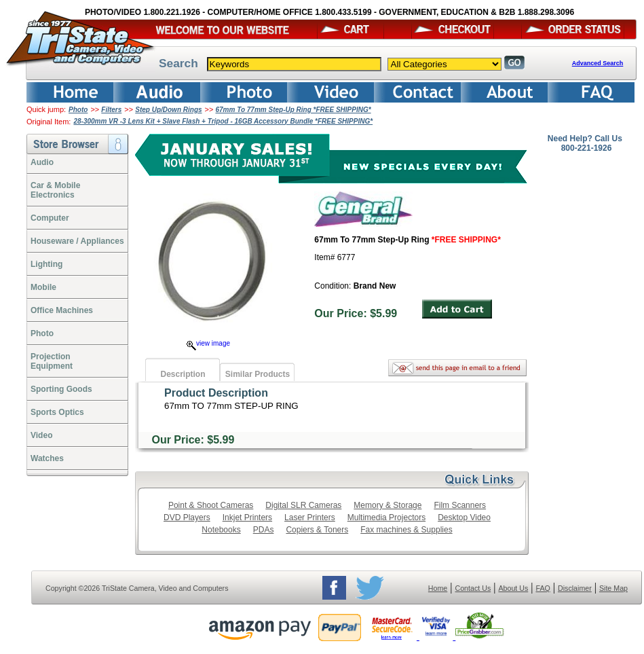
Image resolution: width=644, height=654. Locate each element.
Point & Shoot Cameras (211, 505)
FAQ (543, 588)
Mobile (43, 287)
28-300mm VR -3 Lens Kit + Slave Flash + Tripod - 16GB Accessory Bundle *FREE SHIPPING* (223, 121)
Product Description (216, 393)
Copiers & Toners (317, 530)
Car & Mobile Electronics (55, 190)
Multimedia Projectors (386, 517)
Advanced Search (598, 63)
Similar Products (258, 374)
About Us (513, 588)
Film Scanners (460, 505)
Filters (111, 110)
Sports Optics (57, 412)
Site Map (613, 588)
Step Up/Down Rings (168, 110)
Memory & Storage (387, 505)
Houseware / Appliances (77, 241)
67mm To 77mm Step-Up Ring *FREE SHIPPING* (293, 110)
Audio (42, 162)
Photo (78, 110)
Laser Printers (310, 517)
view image (208, 343)
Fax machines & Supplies (406, 530)
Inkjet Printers (247, 517)
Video (41, 435)
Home (438, 588)
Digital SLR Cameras (303, 505)
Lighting (46, 264)
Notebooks (221, 530)
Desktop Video (464, 517)
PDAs (264, 530)
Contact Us (473, 588)
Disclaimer (575, 588)
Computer (50, 218)
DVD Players (187, 517)
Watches (47, 458)
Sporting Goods (61, 389)
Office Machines (62, 310)
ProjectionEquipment (52, 361)
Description (183, 374)
